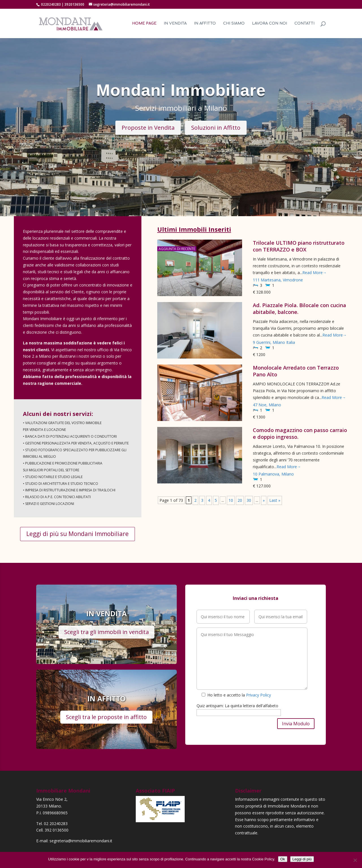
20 (240, 500)
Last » (275, 500)
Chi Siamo (234, 23)
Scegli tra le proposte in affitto (106, 717)
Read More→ (314, 273)
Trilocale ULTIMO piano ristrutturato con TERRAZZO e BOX (299, 246)
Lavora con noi (270, 23)
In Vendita (175, 23)
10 (231, 500)
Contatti (304, 23)
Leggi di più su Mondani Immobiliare (77, 534)
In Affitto (205, 23)
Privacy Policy (258, 695)
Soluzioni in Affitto (216, 128)
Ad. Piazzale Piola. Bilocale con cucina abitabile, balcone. (299, 309)
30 (249, 500)
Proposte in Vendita (148, 128)
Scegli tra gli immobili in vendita (106, 632)
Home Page (144, 23)
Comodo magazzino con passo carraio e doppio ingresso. (300, 433)
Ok (283, 859)
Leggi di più (302, 859)
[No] (355, 860)
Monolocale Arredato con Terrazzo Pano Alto (296, 371)
